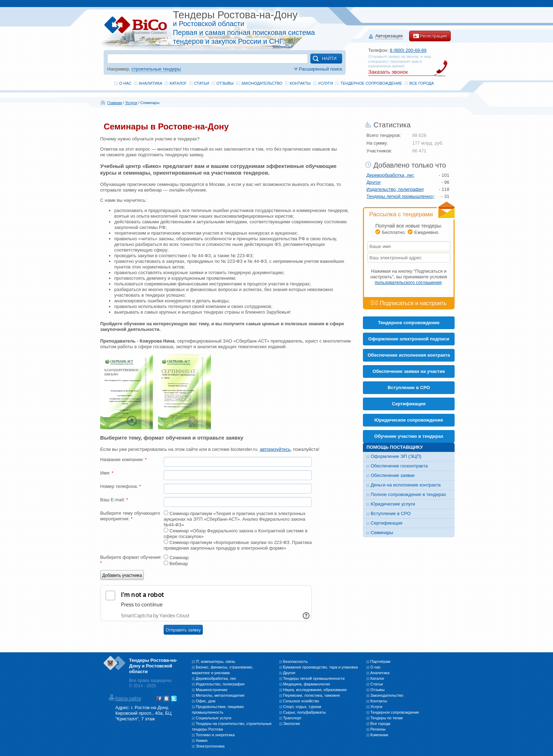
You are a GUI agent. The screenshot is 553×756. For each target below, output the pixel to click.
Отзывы (225, 83)
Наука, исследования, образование (315, 690)
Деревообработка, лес (390, 175)
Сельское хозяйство (301, 701)
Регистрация (430, 36)
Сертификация (387, 523)
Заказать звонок (388, 72)
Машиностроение (212, 690)
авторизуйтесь (275, 449)
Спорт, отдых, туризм (302, 707)
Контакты (300, 83)
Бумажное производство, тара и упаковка (321, 667)
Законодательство (262, 83)
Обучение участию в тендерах (409, 436)
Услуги (326, 83)
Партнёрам (380, 661)
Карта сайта (128, 698)
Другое (374, 182)
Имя (107, 473)
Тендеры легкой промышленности (402, 196)
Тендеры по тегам (387, 718)
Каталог (178, 83)
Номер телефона (121, 486)
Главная (115, 103)
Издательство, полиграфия (395, 189)
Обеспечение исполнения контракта (409, 355)
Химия (202, 740)
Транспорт (293, 718)
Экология (292, 724)
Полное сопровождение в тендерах (408, 494)
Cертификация (409, 404)
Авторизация (389, 36)
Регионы (378, 729)
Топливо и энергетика (215, 735)
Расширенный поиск (317, 69)
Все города (422, 83)
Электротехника (210, 746)
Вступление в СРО (409, 388)
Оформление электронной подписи (409, 339)
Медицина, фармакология (307, 684)
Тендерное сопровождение (371, 83)
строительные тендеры (156, 69)
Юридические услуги (393, 504)
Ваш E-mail (114, 500)
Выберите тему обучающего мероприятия (130, 516)
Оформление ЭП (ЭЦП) (396, 456)
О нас (125, 83)
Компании (379, 735)
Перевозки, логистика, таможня (312, 695)
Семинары (150, 103)
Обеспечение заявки (393, 475)
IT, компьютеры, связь (215, 661)
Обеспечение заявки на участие (409, 371)
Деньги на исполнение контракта (406, 485)
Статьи (202, 83)
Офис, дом (205, 701)
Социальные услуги (214, 718)
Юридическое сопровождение (409, 420)
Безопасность (296, 661)
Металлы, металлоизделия (220, 695)
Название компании (123, 459)
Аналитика (151, 83)
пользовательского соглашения (408, 282)
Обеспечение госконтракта (399, 466)
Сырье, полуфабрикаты (305, 712)
